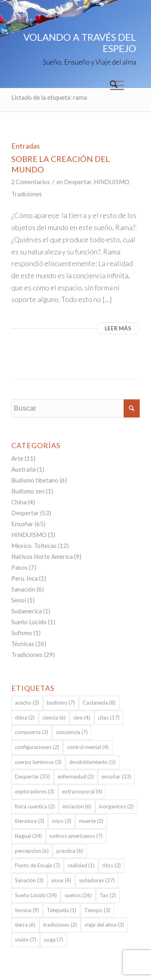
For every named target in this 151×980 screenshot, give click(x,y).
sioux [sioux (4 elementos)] (61, 880)
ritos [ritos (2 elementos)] (112, 865)
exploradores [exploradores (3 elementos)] (35, 791)
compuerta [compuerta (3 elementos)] (32, 732)
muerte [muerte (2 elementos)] (91, 821)
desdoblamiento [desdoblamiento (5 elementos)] (92, 762)
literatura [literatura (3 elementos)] (30, 821)
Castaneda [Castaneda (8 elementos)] (99, 703)
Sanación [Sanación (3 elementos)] (29, 880)
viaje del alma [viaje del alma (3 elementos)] (104, 925)
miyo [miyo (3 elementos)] (62, 821)
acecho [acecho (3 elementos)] (27, 703)
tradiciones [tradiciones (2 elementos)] (60, 925)
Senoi (19, 600)
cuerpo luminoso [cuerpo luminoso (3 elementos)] (38, 762)
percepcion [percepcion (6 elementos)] (32, 851)
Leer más (118, 328)
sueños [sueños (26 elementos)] (78, 895)
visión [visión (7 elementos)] (26, 940)
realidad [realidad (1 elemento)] (81, 865)
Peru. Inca (25, 578)
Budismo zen (28, 491)
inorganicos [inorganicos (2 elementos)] (116, 806)
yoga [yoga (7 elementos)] (54, 940)
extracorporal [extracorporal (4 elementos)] (82, 791)
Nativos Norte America (42, 556)
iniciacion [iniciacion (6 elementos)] (77, 806)
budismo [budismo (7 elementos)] (61, 703)
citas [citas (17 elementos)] (109, 718)
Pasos (20, 567)
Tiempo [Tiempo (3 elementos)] (97, 910)
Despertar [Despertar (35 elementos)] (32, 776)
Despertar (78, 182)
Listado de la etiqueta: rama (49, 97)
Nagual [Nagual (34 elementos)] (28, 836)
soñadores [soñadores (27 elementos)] (97, 880)
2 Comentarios (31, 182)
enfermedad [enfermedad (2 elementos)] (76, 776)
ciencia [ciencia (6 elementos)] (54, 718)
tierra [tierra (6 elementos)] (25, 925)
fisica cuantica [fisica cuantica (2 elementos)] (35, 806)
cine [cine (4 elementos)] (82, 718)
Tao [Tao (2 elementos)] (108, 895)
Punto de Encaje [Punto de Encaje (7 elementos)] (37, 865)
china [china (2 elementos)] (25, 718)
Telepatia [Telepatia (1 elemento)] (62, 910)
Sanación (23, 589)
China (19, 502)
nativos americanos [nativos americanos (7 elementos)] (76, 836)
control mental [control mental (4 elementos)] (88, 747)
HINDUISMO (112, 182)
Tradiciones (27, 194)
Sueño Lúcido (29, 622)
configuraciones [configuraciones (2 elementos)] (37, 747)
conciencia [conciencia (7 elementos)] (72, 732)
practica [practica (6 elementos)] (70, 851)
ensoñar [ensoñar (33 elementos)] (116, 776)
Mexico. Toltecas (34, 546)
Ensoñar (22, 524)
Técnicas (23, 644)
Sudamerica (27, 611)
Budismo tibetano (35, 480)
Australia (24, 469)
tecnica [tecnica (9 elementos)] (27, 910)
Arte (17, 458)
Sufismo (22, 633)
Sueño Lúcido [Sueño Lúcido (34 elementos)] (36, 895)
